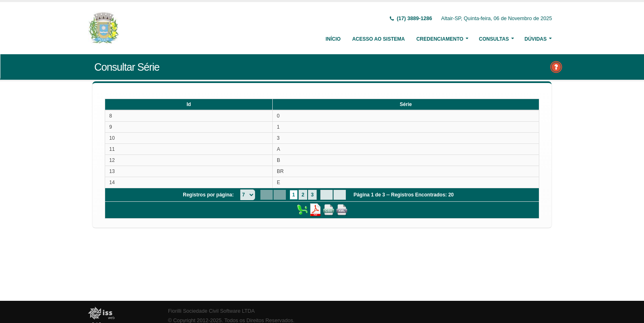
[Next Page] (327, 195)
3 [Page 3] (312, 195)
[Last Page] (340, 195)
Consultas (494, 39)
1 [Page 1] (294, 195)
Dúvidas (536, 39)
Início (333, 39)
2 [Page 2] (303, 195)
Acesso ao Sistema (378, 39)
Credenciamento (440, 39)
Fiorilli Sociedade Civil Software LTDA (211, 311)
